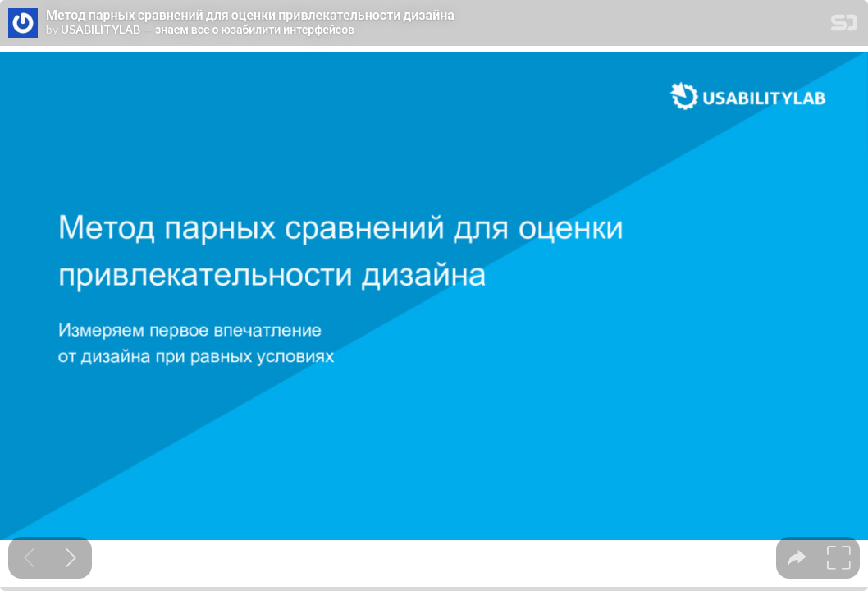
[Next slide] (71, 558)
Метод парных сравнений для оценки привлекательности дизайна (250, 15)
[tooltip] (797, 558)
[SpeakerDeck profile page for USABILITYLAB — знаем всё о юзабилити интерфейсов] (23, 24)
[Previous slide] (29, 558)
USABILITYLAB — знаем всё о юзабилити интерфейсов (208, 30)
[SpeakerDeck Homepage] (844, 26)
